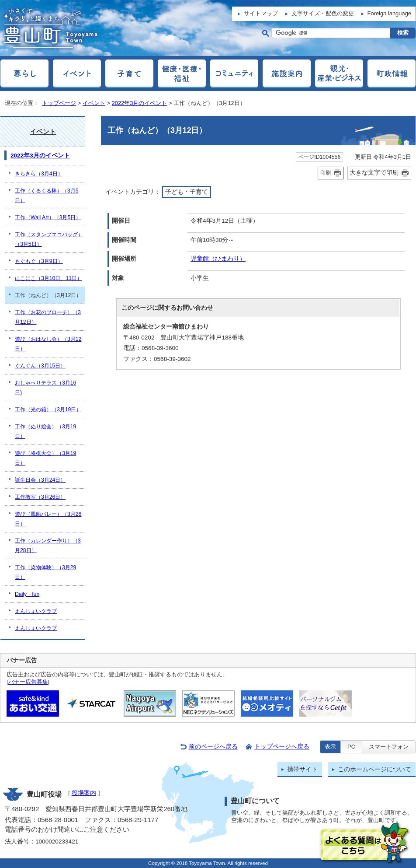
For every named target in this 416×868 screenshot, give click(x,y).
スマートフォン (389, 747)
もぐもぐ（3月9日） (39, 261)
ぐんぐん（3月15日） (40, 366)
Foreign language (389, 13)
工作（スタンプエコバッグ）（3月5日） (49, 239)
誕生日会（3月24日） (40, 480)
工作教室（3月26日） (40, 497)
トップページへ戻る (282, 747)
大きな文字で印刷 (374, 172)
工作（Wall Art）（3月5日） (48, 217)
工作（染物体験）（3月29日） (45, 572)
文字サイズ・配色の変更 (323, 13)
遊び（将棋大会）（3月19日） (45, 458)
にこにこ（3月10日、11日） (49, 278)
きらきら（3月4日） (39, 174)
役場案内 (84, 793)
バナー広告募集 (28, 682)
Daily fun (27, 594)
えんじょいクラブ (36, 611)
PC (351, 747)
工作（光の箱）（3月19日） (48, 409)
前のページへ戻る (213, 747)
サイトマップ (261, 13)
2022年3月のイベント (140, 103)
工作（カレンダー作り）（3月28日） (48, 546)
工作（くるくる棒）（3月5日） (47, 196)
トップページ (59, 103)
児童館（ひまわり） (218, 259)
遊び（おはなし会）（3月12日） (48, 344)
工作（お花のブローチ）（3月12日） (48, 317)
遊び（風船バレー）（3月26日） (48, 519)
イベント (94, 103)
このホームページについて (374, 769)
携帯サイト (302, 769)
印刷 (326, 173)
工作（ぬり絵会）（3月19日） (45, 431)
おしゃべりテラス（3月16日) (45, 388)
